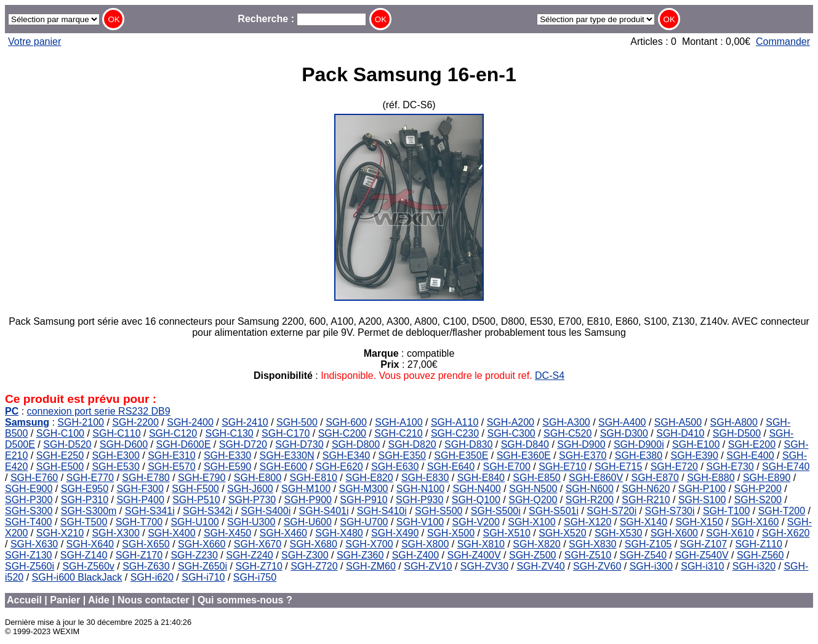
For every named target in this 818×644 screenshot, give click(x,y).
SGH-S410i (382, 511)
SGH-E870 (655, 478)
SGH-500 (297, 422)
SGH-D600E (183, 444)
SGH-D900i (639, 444)
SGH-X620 (786, 533)
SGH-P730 (252, 500)
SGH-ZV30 (484, 566)
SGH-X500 (451, 533)
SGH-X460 (283, 533)
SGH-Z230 (194, 555)
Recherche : (302, 19)
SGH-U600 (308, 522)
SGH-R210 (646, 500)
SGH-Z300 (305, 555)
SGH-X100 (531, 522)
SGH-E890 (767, 478)
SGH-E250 (60, 455)
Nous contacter (153, 600)
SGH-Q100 (476, 500)
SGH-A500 (678, 422)
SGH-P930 (419, 500)
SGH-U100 (194, 522)
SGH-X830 (592, 544)
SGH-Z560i (30, 566)
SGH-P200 (758, 489)
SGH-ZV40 (540, 566)
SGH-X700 (369, 544)
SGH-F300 (140, 489)
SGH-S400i (266, 511)
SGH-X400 (171, 533)
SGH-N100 (420, 489)
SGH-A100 (399, 422)
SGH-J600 (250, 489)
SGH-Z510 (588, 555)
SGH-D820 (412, 444)
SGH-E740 (786, 467)
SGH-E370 (583, 455)
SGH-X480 (339, 533)
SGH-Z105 (648, 544)
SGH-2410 (245, 422)
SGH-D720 (243, 444)
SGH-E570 (171, 467)
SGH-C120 (173, 433)
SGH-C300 (511, 433)
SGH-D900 (581, 444)
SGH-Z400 (415, 555)
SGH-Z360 (360, 555)
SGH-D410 (680, 433)
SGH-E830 (425, 478)
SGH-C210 (398, 433)
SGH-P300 (29, 500)
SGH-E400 (750, 455)
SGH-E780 (146, 478)
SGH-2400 (190, 422)
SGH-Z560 (760, 555)
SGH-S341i (150, 511)
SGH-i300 (651, 566)
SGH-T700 (139, 522)
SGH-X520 (562, 533)
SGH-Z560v (88, 566)
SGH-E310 (171, 455)
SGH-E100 (696, 444)
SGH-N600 (590, 489)
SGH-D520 (67, 444)
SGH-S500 (439, 511)
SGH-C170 (286, 433)
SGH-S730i (670, 511)
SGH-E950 (85, 489)
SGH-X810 (481, 544)
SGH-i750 (255, 577)
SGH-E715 (618, 467)
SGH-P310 (85, 500)
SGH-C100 (60, 433)
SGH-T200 (782, 511)
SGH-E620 (339, 467)
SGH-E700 (506, 467)
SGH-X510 (506, 533)
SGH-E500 (60, 467)
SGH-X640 (90, 544)
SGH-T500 (84, 522)
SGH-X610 (730, 533)
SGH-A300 (566, 422)
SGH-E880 (711, 478)
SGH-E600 (283, 467)
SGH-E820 (369, 478)
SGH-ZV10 (428, 566)
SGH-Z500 (532, 555)
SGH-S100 (702, 500)
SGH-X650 (146, 544)
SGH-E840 (481, 478)
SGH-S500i (496, 511)
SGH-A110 (455, 422)
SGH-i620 (152, 577)
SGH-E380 (639, 455)
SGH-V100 (420, 522)
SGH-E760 (34, 478)
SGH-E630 (395, 467)
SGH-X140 (644, 522)
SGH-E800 (258, 478)
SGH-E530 (115, 467)
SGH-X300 (115, 533)
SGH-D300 (624, 433)
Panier (65, 600)
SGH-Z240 (249, 555)
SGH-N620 (646, 489)
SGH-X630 (34, 544)
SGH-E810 (313, 478)
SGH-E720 (674, 467)
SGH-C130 (230, 433)
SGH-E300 (115, 455)
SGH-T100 (726, 511)
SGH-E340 (346, 455)
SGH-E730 (730, 467)
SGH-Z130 (28, 555)
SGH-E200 (752, 444)
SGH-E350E (461, 455)
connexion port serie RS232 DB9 (99, 411)
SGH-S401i (324, 511)
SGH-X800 (425, 544)
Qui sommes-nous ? (245, 600)
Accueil (24, 600)
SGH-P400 (140, 500)
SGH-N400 (476, 489)
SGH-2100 (81, 422)
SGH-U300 (251, 522)
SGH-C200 (342, 433)
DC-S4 (550, 376)
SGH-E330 (227, 455)
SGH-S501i (554, 511)
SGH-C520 (567, 433)
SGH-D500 (737, 433)
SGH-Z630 (146, 566)
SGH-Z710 (259, 566)
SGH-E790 (202, 478)
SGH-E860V (596, 478)
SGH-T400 (28, 522)
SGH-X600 (674, 533)
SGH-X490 (395, 533)
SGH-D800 (356, 444)
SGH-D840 (525, 444)
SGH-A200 (511, 422)
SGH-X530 (618, 533)
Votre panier (34, 42)
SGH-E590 (227, 467)
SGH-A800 (734, 422)
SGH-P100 (702, 489)
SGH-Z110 (758, 544)
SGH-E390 (695, 455)
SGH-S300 (29, 511)
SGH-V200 (476, 522)
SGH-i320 (754, 566)
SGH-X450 (227, 533)
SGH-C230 (455, 433)
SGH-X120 (587, 522)
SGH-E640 (451, 467)
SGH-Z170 (139, 555)
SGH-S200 (758, 500)
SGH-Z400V (474, 555)
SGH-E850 (536, 478)
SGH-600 (346, 422)
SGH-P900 (308, 500)
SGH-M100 (306, 489)
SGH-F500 (195, 489)
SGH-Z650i (202, 566)
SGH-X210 (60, 533)
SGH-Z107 (704, 544)
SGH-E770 (90, 478)
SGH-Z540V (701, 555)
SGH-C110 (116, 433)
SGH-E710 (562, 467)
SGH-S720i (611, 511)
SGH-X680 (313, 544)
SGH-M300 (363, 489)
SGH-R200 (590, 500)
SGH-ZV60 (597, 566)
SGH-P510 (196, 500)
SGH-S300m (89, 511)
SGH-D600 (124, 444)
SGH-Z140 (84, 555)
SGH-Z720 (314, 566)
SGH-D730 (299, 444)
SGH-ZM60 (371, 566)
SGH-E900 (29, 489)
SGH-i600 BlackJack (77, 577)
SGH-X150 (699, 522)
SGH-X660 (202, 544)
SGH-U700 (364, 522)
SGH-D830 (468, 444)
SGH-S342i (208, 511)
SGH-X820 (536, 544)
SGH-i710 (203, 577)
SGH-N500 (533, 489)
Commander (783, 42)
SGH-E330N (287, 455)
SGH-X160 (755, 522)
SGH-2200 (135, 422)
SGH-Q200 (533, 500)
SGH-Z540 (643, 555)
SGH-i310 (702, 566)
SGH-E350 (402, 455)
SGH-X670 (258, 544)
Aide (99, 600)
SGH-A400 (622, 422)
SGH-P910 (363, 500)
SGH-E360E (524, 455)
